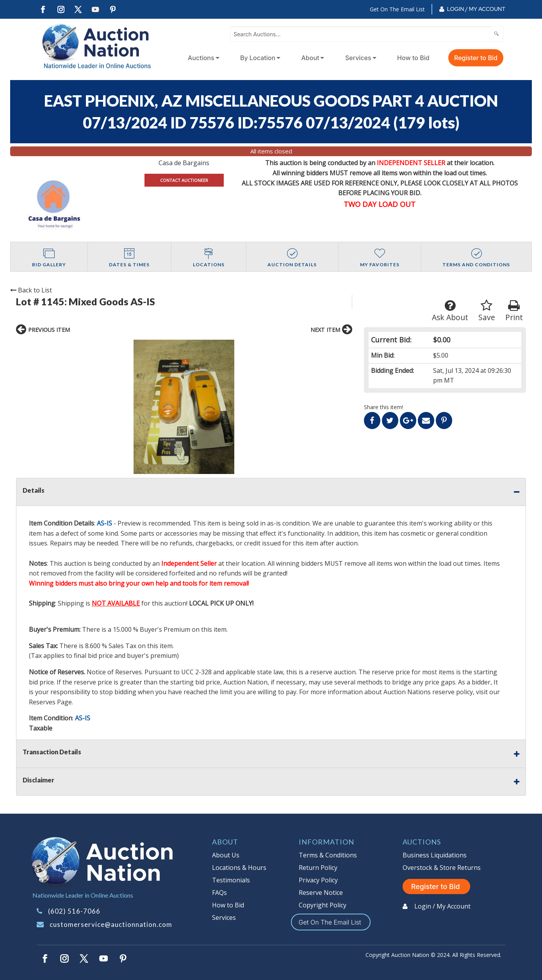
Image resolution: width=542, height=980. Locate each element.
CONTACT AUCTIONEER (184, 180)
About (310, 58)
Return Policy (318, 868)
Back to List (31, 290)
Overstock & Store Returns (442, 868)
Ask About (450, 311)
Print (514, 311)
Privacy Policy (318, 880)
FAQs (219, 893)
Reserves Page (50, 702)
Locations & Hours (239, 868)
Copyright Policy (323, 905)
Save (487, 311)
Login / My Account (476, 9)
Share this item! (383, 407)
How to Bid (413, 58)
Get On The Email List (397, 9)
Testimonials (231, 880)
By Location (258, 58)
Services (358, 58)
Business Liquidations (435, 855)
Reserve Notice (321, 893)
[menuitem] (202, 58)
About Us (226, 855)
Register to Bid (476, 58)
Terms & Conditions (328, 855)
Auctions (201, 58)
